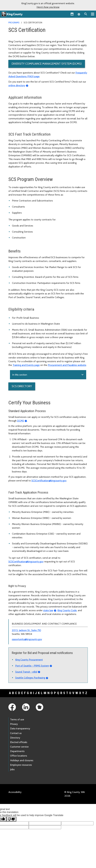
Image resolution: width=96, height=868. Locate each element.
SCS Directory (22, 386)
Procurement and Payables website (67, 365)
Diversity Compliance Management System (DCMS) (47, 64)
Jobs (12, 769)
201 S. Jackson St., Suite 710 (26, 630)
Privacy (14, 724)
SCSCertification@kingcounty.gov (49, 481)
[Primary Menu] (93, 14)
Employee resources (21, 765)
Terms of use (17, 719)
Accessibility (15, 792)
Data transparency (20, 728)
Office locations (19, 756)
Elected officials (19, 742)
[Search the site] (86, 14)
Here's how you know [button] (48, 7)
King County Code (67, 610)
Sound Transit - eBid (26, 672)
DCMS (21, 421)
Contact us (16, 733)
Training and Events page (26, 365)
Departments (17, 751)
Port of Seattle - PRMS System (32, 666)
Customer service (19, 747)
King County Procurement (29, 660)
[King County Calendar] (72, 14)
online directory (17, 85)
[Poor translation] (11, 819)
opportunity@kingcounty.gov (27, 639)
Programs (14, 23)
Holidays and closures (22, 760)
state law (48, 610)
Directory (15, 738)
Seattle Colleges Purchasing (30, 678)
